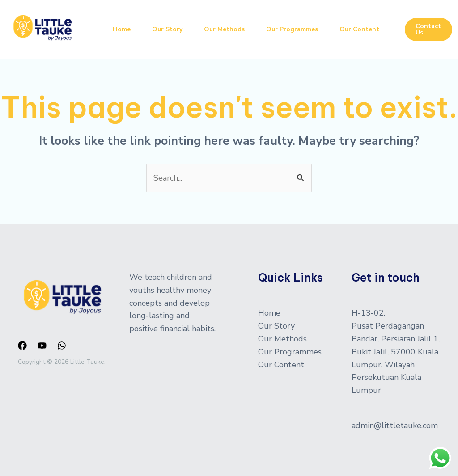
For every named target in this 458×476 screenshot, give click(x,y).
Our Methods (224, 29)
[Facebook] (22, 345)
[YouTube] (42, 345)
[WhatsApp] (62, 345)
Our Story (167, 29)
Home (122, 29)
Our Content (359, 29)
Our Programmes (292, 29)
